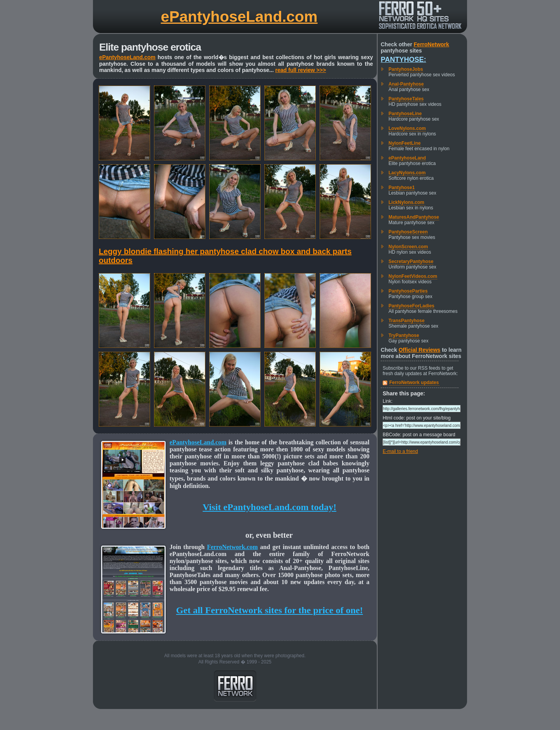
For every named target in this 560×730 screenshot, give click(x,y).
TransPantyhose (407, 321)
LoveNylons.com (407, 128)
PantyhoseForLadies (411, 306)
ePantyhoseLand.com (239, 17)
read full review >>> (301, 70)
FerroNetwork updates (414, 383)
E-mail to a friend (400, 451)
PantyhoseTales (406, 99)
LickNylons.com (406, 202)
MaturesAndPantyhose (414, 217)
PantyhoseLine (405, 114)
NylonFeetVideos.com (413, 276)
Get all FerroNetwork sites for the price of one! (269, 610)
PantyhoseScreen (408, 232)
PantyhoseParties (408, 291)
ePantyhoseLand (407, 158)
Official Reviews (419, 350)
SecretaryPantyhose (411, 261)
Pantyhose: (403, 60)
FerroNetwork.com (232, 547)
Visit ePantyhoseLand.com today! (269, 507)
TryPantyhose (404, 335)
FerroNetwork (431, 44)
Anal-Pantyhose (406, 84)
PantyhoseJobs (406, 69)
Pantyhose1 (402, 188)
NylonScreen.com (408, 247)
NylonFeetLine (405, 143)
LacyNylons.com (407, 173)
